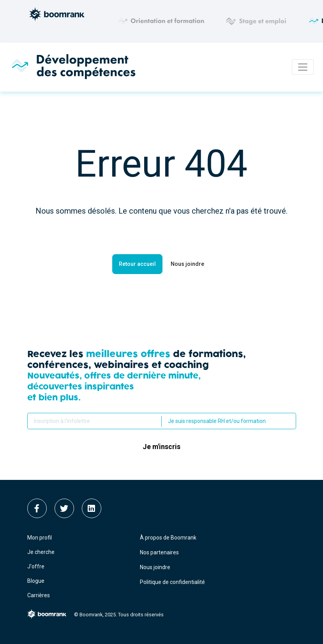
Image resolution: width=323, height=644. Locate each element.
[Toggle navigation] (303, 67)
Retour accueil (137, 264)
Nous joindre (187, 264)
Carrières (39, 595)
